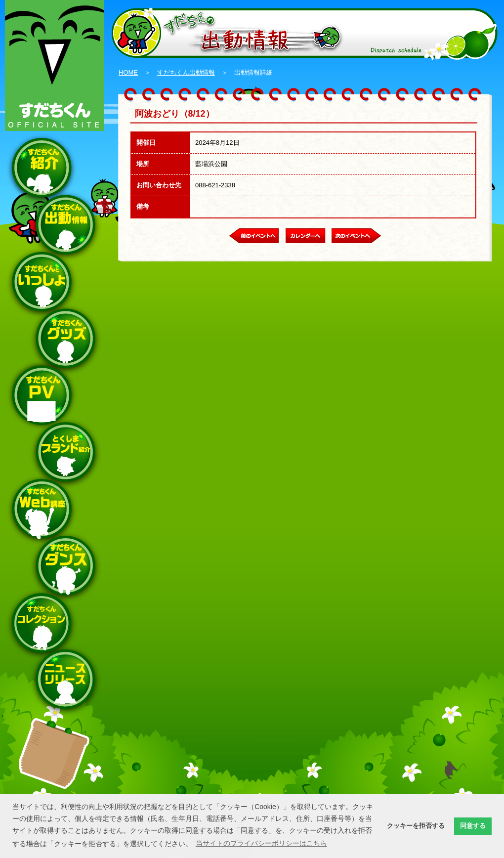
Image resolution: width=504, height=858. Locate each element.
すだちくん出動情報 (186, 72)
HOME (128, 72)
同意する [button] (473, 826)
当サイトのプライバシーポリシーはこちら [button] (261, 843)
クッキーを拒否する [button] (416, 826)
